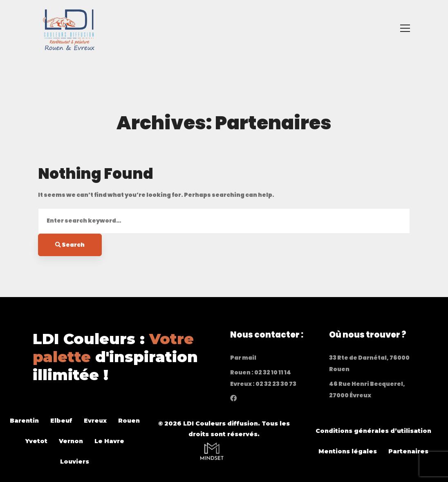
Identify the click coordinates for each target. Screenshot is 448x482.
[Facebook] (233, 398)
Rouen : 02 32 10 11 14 (261, 372)
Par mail (243, 358)
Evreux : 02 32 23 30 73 (263, 384)
